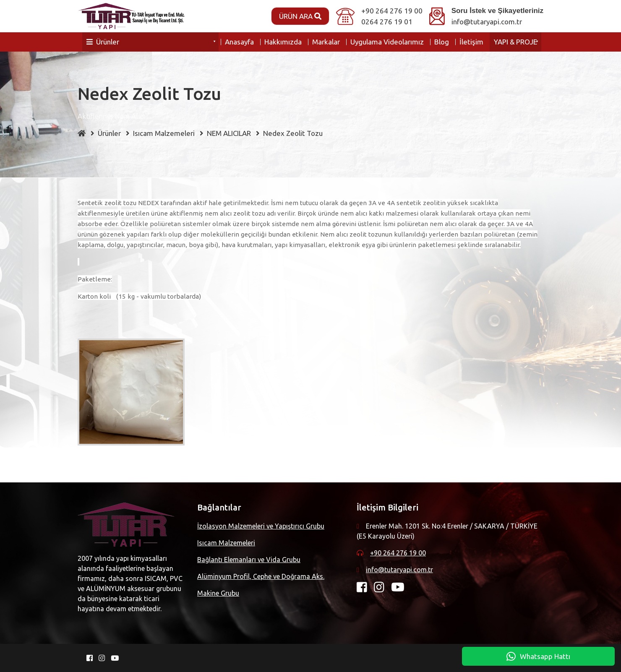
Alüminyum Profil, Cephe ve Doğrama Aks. (261, 576)
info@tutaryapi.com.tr (487, 22)
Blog (442, 42)
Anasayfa (239, 42)
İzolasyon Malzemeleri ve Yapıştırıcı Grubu (261, 526)
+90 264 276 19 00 (392, 11)
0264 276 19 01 (387, 22)
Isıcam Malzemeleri (226, 543)
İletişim (471, 42)
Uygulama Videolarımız (387, 42)
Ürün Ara (300, 16)
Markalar (326, 42)
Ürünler (103, 42)
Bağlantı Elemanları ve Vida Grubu (249, 560)
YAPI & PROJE (515, 42)
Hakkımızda (283, 42)
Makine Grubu (218, 593)
